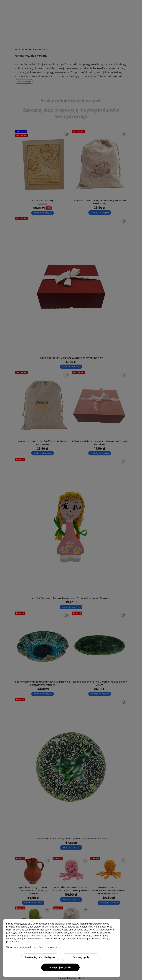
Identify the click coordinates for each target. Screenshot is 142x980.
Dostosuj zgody (81, 957)
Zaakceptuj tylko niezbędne (40, 957)
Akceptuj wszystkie (61, 967)
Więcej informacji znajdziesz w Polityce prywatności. (34, 947)
